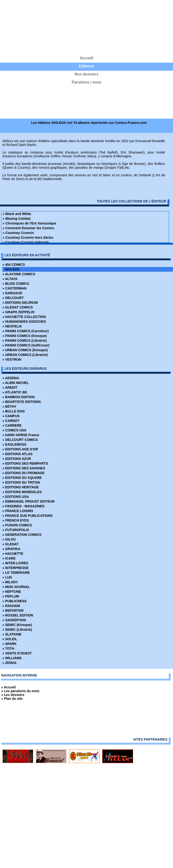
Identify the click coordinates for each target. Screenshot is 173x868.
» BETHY (9, 406)
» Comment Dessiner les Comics (28, 228)
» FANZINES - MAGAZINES (23, 506)
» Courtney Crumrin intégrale (26, 242)
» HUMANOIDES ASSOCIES (24, 322)
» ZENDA (10, 663)
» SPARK (10, 644)
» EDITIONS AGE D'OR (20, 449)
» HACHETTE (13, 554)
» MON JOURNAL (16, 587)
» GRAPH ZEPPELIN (18, 312)
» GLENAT (10, 544)
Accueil (87, 58)
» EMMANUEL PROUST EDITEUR (29, 501)
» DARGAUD (12, 293)
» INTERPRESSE (15, 568)
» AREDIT (10, 387)
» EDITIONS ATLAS (17, 454)
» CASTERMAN (14, 288)
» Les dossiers (13, 695)
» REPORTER (13, 611)
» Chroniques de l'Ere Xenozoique (29, 223)
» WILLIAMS (12, 658)
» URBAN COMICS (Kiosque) (25, 350)
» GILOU (9, 539)
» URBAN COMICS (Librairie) (25, 355)
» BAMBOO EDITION (19, 397)
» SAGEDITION (14, 620)
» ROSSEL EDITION (18, 615)
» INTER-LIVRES (15, 563)
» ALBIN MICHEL (16, 383)
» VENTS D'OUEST (17, 653)
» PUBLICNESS (14, 601)
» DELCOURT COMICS (20, 440)
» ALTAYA (10, 279)
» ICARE (9, 558)
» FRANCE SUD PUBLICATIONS (27, 516)
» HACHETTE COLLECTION (24, 317)
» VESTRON (12, 359)
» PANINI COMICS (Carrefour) (26, 331)
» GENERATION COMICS (22, 535)
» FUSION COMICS (17, 525)
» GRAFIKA (11, 549)
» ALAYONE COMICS (19, 274)
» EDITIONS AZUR (17, 459)
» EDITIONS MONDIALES (22, 492)
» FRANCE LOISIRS (18, 511)
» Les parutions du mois (20, 691)
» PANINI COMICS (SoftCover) (26, 345)
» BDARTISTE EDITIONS (22, 402)
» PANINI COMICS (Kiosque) (24, 336)
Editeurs (86, 66)
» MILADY (10, 582)
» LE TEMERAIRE (16, 573)
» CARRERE (12, 425)
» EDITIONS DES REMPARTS (25, 463)
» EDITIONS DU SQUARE (22, 478)
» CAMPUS (11, 416)
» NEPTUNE (12, 592)
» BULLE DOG (14, 411)
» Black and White (17, 214)
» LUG (7, 577)
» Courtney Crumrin (18, 233)
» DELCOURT (13, 298)
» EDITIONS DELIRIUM (20, 303)
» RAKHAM (11, 606)
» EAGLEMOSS (14, 444)
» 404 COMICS (14, 265)
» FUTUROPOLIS (16, 530)
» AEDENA (11, 378)
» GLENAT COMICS (18, 307)
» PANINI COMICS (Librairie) (24, 341)
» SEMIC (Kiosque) (17, 625)
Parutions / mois (86, 82)
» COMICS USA (14, 430)
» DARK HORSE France (21, 435)
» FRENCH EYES (16, 520)
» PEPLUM (11, 596)
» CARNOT (11, 421)
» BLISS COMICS (16, 284)
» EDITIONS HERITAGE (21, 487)
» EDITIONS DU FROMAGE (23, 473)
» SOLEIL (10, 639)
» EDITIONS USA (16, 497)
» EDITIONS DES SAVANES (24, 468)
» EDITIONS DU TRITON (21, 482)
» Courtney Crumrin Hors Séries (28, 238)
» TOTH (8, 649)
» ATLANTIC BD (15, 392)
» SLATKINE (12, 634)
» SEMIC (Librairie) (17, 630)
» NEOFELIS (12, 326)
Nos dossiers (86, 74)
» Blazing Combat (17, 219)
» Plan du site (12, 699)
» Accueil (8, 687)
